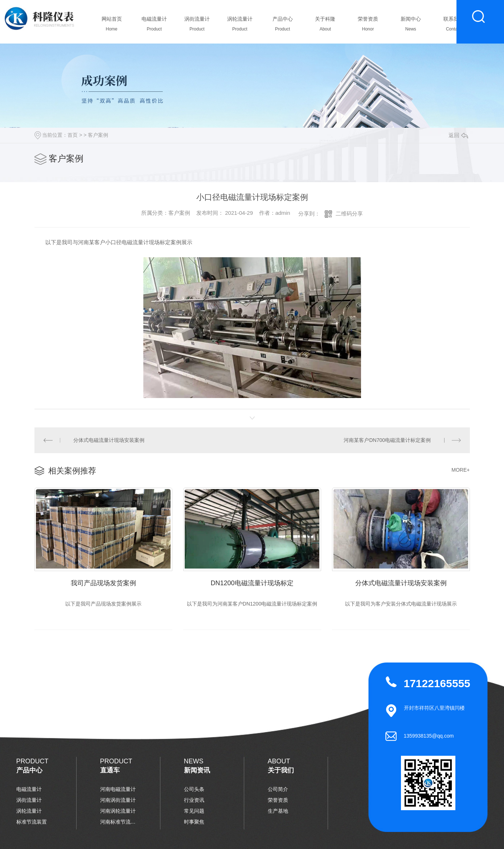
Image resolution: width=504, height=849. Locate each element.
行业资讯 (194, 800)
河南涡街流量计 (118, 800)
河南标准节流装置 (118, 822)
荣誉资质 (368, 26)
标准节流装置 (32, 822)
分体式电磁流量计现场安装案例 (109, 440)
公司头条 (194, 789)
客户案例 (98, 135)
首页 (73, 135)
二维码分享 (349, 214)
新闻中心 (411, 26)
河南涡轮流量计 (118, 811)
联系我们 (453, 26)
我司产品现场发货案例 (103, 583)
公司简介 (278, 789)
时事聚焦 (194, 822)
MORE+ (460, 470)
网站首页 (112, 26)
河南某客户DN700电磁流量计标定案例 (387, 440)
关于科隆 (325, 26)
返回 (458, 135)
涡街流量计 (197, 26)
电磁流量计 (154, 26)
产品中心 (282, 26)
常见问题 (194, 811)
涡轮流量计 (240, 26)
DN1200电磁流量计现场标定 (252, 583)
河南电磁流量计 (118, 789)
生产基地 (278, 811)
